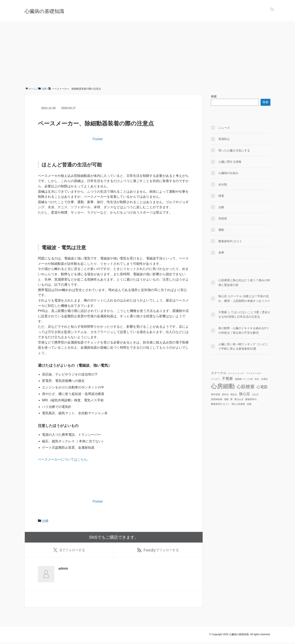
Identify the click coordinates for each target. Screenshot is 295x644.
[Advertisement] (147, 53)
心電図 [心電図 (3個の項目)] (262, 387)
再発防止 (224, 139)
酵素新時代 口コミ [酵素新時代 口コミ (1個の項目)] (220, 404)
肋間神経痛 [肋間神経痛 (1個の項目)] (217, 399)
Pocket (98, 139)
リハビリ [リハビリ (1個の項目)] (216, 379)
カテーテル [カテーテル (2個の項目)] (219, 373)
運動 (221, 230)
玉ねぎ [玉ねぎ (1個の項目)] (255, 394)
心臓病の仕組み (228, 173)
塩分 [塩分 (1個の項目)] (257, 379)
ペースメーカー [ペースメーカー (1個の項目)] (254, 373)
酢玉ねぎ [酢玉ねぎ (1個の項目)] (239, 399)
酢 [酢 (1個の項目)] (232, 399)
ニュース (224, 128)
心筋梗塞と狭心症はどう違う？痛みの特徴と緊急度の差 (244, 282)
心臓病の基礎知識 (44, 11)
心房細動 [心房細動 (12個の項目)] (223, 386)
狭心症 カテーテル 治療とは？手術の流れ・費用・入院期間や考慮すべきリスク (244, 298)
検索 (214, 96)
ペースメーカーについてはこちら (62, 459)
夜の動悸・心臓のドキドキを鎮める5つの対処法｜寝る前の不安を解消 (244, 330)
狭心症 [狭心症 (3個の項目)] (245, 394)
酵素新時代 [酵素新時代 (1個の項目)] (251, 399)
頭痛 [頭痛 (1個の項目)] (249, 404)
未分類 (223, 184)
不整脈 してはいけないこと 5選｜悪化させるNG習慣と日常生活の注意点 (244, 314)
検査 (221, 196)
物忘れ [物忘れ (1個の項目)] (234, 394)
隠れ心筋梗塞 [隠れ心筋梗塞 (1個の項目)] (238, 404)
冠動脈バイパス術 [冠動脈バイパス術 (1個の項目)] (244, 379)
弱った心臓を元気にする (234, 150)
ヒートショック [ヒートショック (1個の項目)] (236, 373)
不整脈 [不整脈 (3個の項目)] (227, 379)
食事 (221, 253)
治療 (45, 521)
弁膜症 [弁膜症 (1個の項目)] (264, 379)
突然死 (223, 218)
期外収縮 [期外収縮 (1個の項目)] (216, 394)
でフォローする (69, 551)
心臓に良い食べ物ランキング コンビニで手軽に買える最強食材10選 (243, 346)
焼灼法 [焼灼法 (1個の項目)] (225, 394)
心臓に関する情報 (230, 162)
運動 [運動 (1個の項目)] (226, 399)
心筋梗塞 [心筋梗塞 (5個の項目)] (246, 387)
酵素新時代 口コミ (230, 241)
